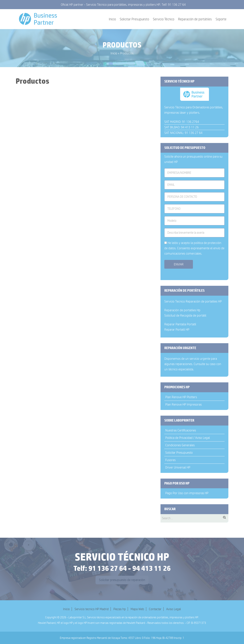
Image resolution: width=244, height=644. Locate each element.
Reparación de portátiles (195, 19)
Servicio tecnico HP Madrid (92, 609)
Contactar (155, 609)
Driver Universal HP (178, 467)
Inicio (112, 19)
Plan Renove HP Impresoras (183, 404)
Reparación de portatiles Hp (182, 310)
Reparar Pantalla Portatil (180, 324)
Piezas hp (120, 609)
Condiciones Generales (180, 445)
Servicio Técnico (164, 19)
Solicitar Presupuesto (134, 19)
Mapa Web (137, 609)
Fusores (170, 460)
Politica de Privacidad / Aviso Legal (188, 438)
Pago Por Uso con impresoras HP (187, 493)
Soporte (221, 19)
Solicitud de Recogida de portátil (185, 315)
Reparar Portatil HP (177, 330)
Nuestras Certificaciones (181, 430)
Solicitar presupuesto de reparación (122, 580)
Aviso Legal (174, 609)
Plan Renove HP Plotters (181, 397)
